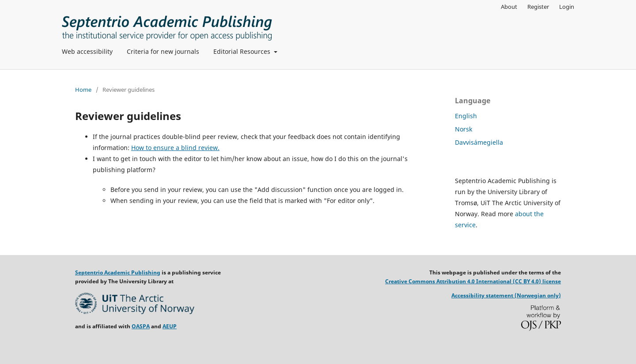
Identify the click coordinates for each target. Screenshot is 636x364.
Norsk (464, 129)
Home (83, 90)
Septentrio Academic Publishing (118, 272)
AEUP (170, 326)
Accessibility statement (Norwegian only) (506, 295)
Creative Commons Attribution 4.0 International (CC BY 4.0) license (473, 281)
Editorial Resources (243, 51)
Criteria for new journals (163, 51)
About (509, 7)
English (466, 116)
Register (538, 7)
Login (567, 7)
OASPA (141, 326)
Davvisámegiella (479, 142)
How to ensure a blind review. (175, 148)
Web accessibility (87, 51)
